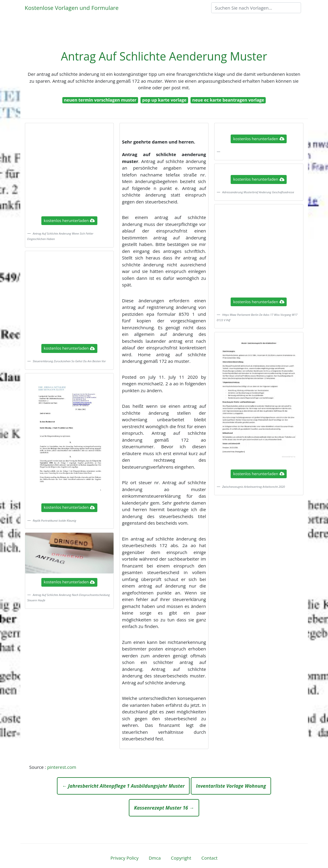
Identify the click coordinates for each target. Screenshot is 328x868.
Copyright (181, 858)
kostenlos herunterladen (69, 221)
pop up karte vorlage (164, 100)
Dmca (155, 858)
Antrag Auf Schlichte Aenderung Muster (164, 56)
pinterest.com (62, 767)
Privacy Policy (125, 858)
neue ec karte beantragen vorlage (228, 100)
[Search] (256, 8)
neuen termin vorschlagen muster (100, 100)
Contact (209, 858)
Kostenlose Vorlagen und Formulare (72, 8)
